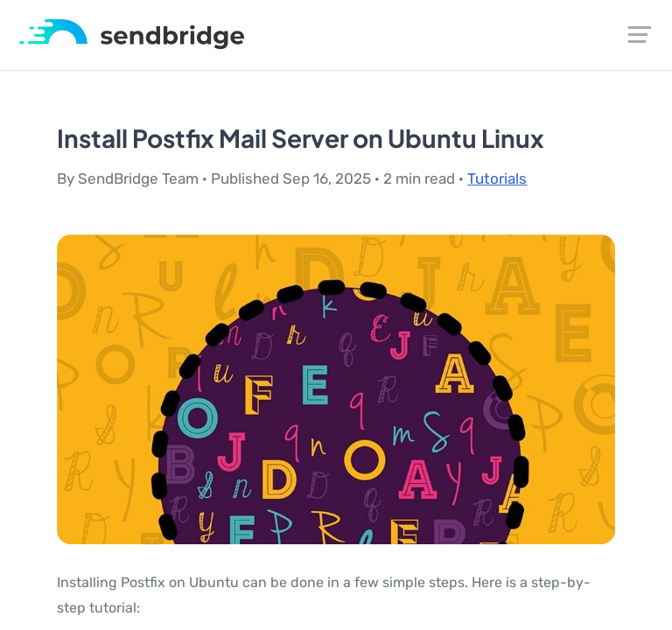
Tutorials (497, 178)
